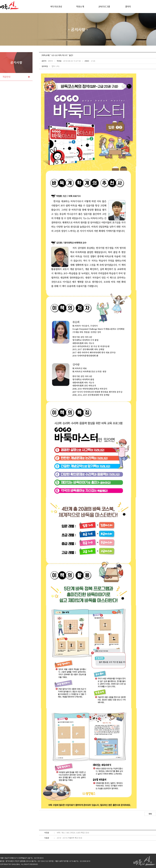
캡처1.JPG (55, 66)
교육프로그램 (104, 7)
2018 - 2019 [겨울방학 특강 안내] (69, 838)
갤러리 (128, 7)
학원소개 (80, 7)
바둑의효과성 (56, 7)
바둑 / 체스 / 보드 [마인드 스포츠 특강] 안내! (73, 833)
